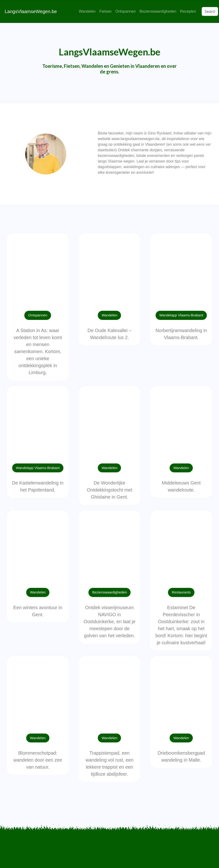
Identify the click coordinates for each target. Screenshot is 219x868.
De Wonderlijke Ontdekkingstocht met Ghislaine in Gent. (109, 490)
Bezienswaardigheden (158, 11)
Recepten (188, 11)
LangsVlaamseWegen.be (31, 11)
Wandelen (87, 11)
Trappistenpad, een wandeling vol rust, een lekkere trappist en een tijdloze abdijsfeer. (110, 763)
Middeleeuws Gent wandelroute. (181, 486)
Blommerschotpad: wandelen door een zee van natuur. (38, 760)
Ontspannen (126, 11)
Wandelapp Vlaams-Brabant (181, 315)
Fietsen (105, 11)
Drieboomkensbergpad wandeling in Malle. (181, 756)
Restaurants (181, 592)
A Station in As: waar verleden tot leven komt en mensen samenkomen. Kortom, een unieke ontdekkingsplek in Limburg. (38, 351)
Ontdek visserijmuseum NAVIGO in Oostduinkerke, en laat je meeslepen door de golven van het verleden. (109, 622)
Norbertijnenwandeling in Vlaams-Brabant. (181, 334)
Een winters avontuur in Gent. (38, 611)
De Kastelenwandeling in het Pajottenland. (38, 486)
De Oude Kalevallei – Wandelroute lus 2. (109, 334)
